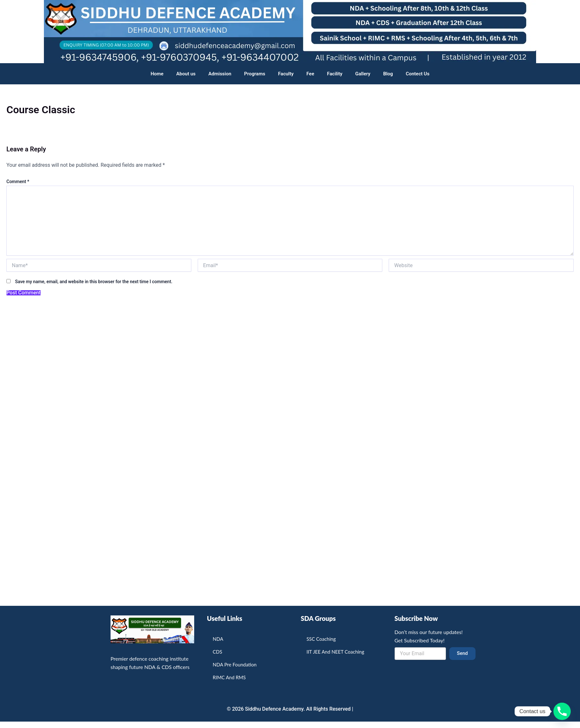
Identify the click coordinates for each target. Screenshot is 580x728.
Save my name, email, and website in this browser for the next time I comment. (94, 282)
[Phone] (562, 711)
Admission (220, 74)
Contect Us (418, 74)
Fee (310, 74)
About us (186, 74)
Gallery (363, 74)
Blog (388, 74)
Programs (255, 74)
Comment (18, 182)
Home (157, 74)
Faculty (286, 74)
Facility (335, 74)
